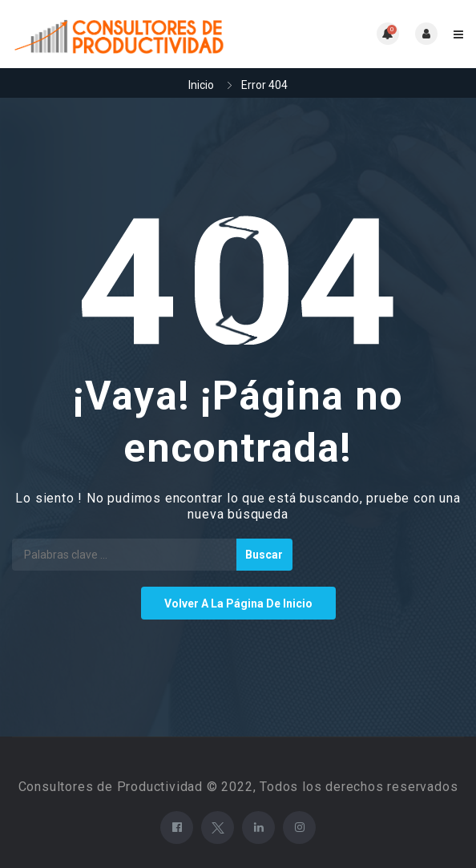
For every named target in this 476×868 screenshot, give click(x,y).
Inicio (201, 85)
